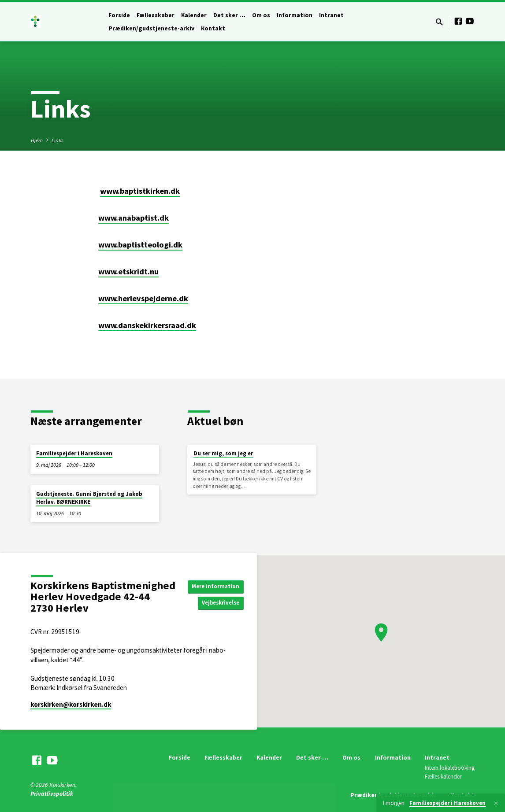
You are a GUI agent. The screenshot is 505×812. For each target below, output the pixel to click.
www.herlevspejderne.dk (143, 298)
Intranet (331, 15)
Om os (261, 15)
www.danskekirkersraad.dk (147, 325)
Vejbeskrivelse (223, 603)
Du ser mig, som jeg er (223, 453)
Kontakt (213, 28)
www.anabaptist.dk (134, 218)
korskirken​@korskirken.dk (71, 704)
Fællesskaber (156, 15)
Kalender (194, 15)
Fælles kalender (443, 777)
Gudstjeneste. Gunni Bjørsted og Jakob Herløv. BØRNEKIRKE (89, 498)
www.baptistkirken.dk (140, 191)
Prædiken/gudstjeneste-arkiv (151, 28)
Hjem (37, 140)
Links (58, 140)
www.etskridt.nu (128, 271)
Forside (119, 15)
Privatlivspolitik (52, 794)
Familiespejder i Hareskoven (74, 453)
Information (295, 15)
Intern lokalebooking (450, 768)
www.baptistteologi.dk (140, 245)
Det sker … (229, 15)
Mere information (218, 586)
